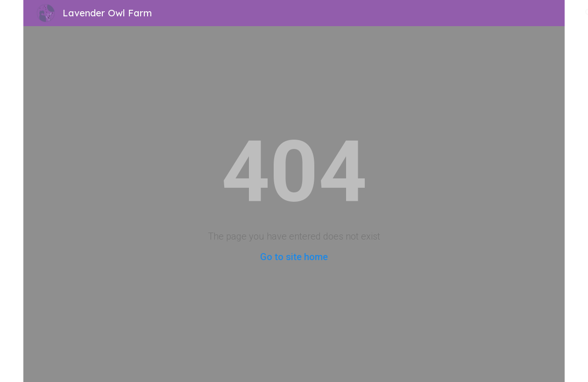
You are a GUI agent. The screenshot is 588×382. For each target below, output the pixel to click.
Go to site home (294, 257)
